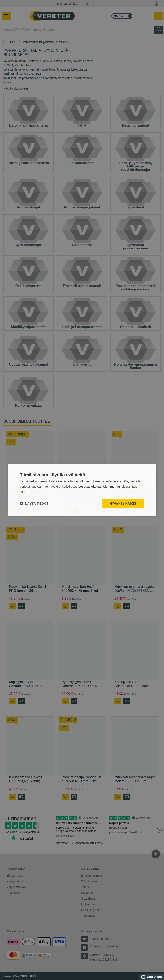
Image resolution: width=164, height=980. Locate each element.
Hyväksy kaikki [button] (123, 504)
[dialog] (82, 490)
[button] (34, 504)
